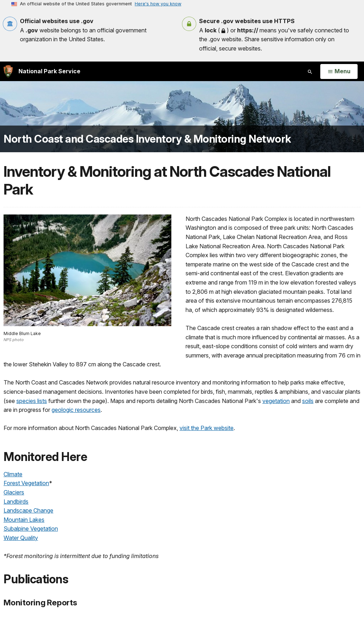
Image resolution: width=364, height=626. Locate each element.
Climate (13, 474)
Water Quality (21, 538)
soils (308, 401)
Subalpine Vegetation (31, 529)
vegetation (276, 401)
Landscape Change (28, 510)
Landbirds (16, 502)
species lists (32, 401)
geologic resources (76, 410)
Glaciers (14, 492)
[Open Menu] (339, 71)
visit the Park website (207, 428)
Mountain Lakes (24, 520)
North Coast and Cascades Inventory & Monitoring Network (147, 139)
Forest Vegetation (26, 483)
